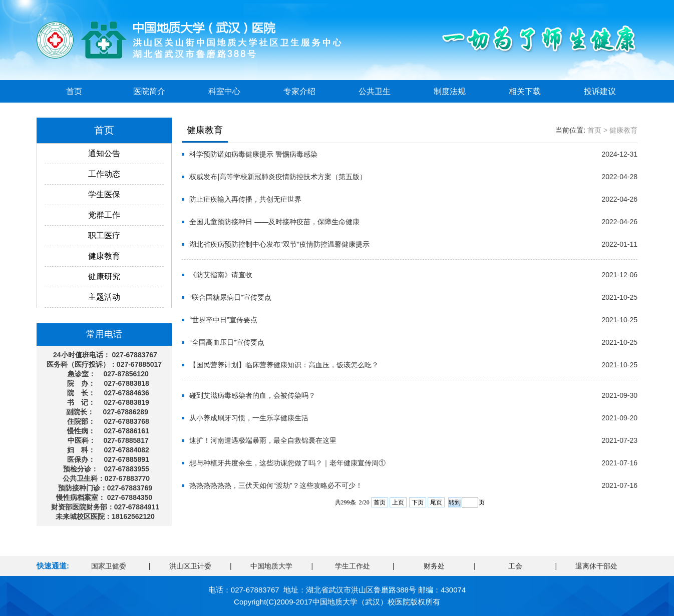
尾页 (436, 502)
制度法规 (450, 91)
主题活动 (104, 297)
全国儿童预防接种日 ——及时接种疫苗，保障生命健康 (274, 222)
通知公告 (104, 153)
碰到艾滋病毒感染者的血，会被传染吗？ (252, 395)
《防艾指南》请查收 (221, 275)
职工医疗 (104, 235)
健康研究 (104, 276)
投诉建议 (600, 91)
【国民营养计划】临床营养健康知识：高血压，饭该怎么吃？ (284, 365)
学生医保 (104, 194)
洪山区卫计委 (190, 566)
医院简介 (149, 91)
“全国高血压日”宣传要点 (227, 342)
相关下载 (525, 91)
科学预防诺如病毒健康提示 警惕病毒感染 (253, 154)
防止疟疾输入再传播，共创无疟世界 (245, 199)
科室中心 (224, 91)
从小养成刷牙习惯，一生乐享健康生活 (249, 418)
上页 (398, 502)
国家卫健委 (109, 566)
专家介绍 (299, 91)
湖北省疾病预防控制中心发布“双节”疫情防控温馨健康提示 (279, 244)
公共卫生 (375, 91)
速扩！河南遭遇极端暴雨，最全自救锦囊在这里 (263, 440)
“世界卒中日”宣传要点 (223, 320)
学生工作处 (353, 566)
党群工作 (104, 215)
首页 (74, 91)
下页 (418, 502)
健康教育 (104, 256)
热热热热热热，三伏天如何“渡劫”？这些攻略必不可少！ (276, 485)
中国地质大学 (271, 566)
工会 (515, 566)
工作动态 (104, 174)
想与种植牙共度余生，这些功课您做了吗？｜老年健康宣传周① (287, 463)
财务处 (434, 566)
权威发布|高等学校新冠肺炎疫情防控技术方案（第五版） (278, 177)
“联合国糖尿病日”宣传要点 (230, 297)
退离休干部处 (596, 566)
